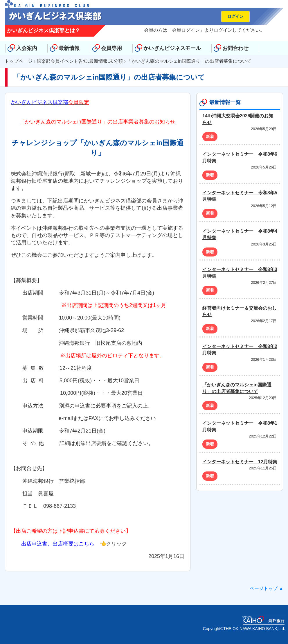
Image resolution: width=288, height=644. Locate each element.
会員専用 (111, 48)
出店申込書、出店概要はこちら (58, 544)
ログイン (235, 16)
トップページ (19, 61)
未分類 (116, 61)
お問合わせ (235, 48)
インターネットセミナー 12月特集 (240, 462)
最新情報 (69, 48)
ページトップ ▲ (267, 588)
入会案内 (27, 48)
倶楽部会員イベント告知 (62, 61)
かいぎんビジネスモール (172, 48)
